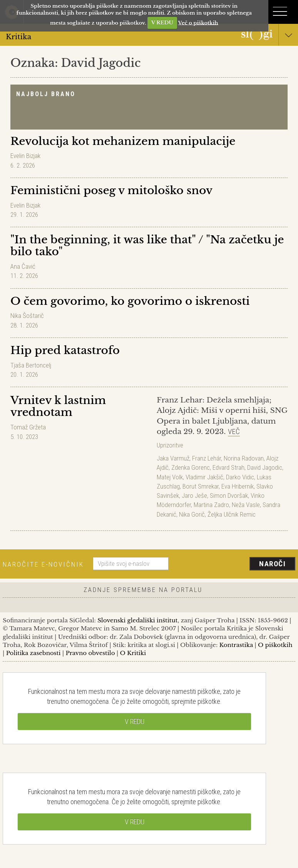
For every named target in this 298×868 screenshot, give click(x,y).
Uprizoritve (170, 445)
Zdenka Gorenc (191, 467)
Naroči (272, 564)
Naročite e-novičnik (43, 564)
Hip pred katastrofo (65, 350)
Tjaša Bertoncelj (31, 365)
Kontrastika (236, 645)
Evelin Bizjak (25, 156)
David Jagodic (265, 467)
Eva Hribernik (238, 486)
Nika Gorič (192, 514)
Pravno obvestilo (90, 653)
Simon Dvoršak (229, 496)
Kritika (149, 36)
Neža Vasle (246, 505)
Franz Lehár (207, 458)
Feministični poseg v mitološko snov (111, 190)
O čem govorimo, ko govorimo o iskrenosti (130, 301)
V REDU (162, 22)
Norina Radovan (244, 458)
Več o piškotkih (198, 22)
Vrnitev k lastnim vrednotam (58, 406)
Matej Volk (170, 477)
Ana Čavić (23, 266)
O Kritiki (133, 653)
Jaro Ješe (194, 496)
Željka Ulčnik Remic (232, 514)
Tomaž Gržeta (28, 427)
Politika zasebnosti (33, 653)
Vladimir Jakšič (204, 477)
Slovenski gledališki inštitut (137, 620)
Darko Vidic (240, 477)
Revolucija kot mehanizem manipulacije (123, 141)
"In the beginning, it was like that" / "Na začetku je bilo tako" (147, 246)
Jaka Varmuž (173, 458)
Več (234, 432)
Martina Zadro (211, 505)
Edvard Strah (229, 467)
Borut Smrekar (201, 486)
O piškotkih (275, 645)
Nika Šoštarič (27, 316)
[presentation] (235, 564)
